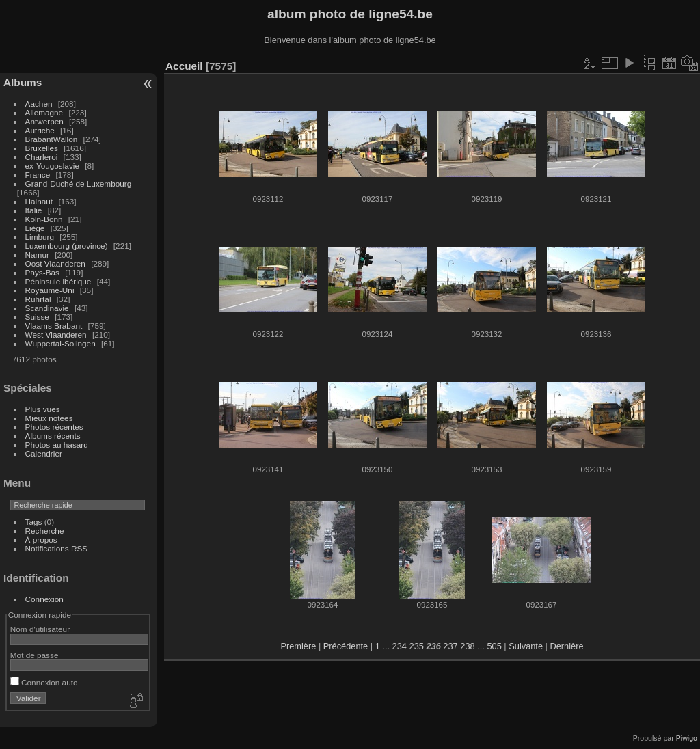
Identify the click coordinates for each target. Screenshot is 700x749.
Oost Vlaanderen (55, 263)
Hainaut (39, 201)
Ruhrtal (38, 299)
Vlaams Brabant (54, 326)
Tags (34, 522)
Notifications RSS (57, 548)
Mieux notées (49, 418)
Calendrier (44, 453)
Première (298, 646)
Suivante (526, 646)
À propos (41, 540)
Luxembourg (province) (67, 246)
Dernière (567, 646)
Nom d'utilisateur (40, 629)
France (38, 175)
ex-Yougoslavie (52, 166)
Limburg (40, 237)
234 (400, 646)
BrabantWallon (52, 139)
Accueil (184, 66)
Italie (34, 210)
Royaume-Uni (50, 290)
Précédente (346, 646)
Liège (35, 228)
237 (450, 646)
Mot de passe (35, 655)
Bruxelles (42, 148)
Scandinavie (47, 308)
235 (417, 646)
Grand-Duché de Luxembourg (79, 183)
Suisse (37, 317)
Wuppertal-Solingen (60, 343)
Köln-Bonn (44, 219)
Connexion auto (44, 682)
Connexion (44, 599)
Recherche (45, 531)
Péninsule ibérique (58, 281)
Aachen (39, 104)
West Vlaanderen (56, 335)
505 (494, 646)
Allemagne (44, 112)
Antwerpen (44, 121)
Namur (37, 255)
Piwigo (687, 738)
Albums (23, 82)
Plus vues (43, 409)
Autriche (40, 130)
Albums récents (53, 436)
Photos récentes (54, 427)
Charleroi (42, 157)
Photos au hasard (57, 445)
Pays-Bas (42, 272)
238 (467, 646)
